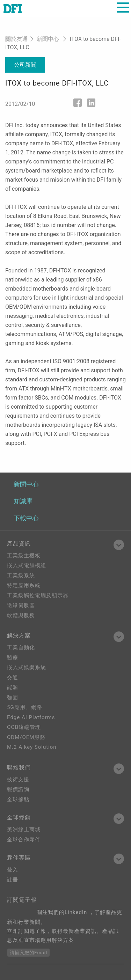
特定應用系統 (24, 585)
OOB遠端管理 (24, 727)
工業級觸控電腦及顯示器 (38, 595)
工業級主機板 (24, 556)
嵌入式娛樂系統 (27, 667)
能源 (13, 687)
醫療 (13, 658)
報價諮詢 (18, 789)
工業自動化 (21, 648)
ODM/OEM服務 (26, 737)
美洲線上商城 (24, 829)
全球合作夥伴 (24, 840)
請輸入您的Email (28, 953)
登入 (13, 870)
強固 (13, 697)
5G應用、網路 (25, 707)
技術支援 (18, 780)
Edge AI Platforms (31, 717)
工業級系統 (21, 576)
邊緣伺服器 (21, 605)
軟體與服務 (21, 615)
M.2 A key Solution (32, 747)
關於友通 (16, 39)
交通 (13, 678)
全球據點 (18, 799)
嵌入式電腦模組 (27, 565)
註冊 (13, 880)
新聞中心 (48, 39)
